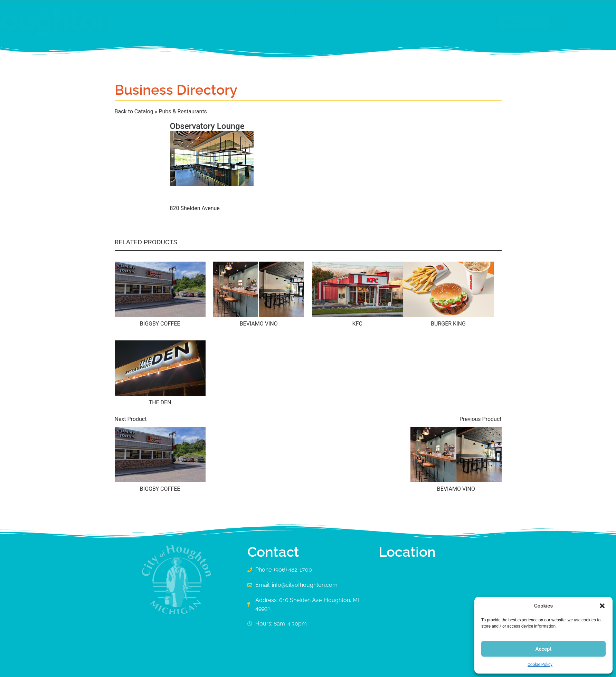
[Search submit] (491, 22)
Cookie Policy (540, 665)
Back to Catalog (135, 111)
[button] (602, 606)
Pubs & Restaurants (183, 111)
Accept (543, 649)
